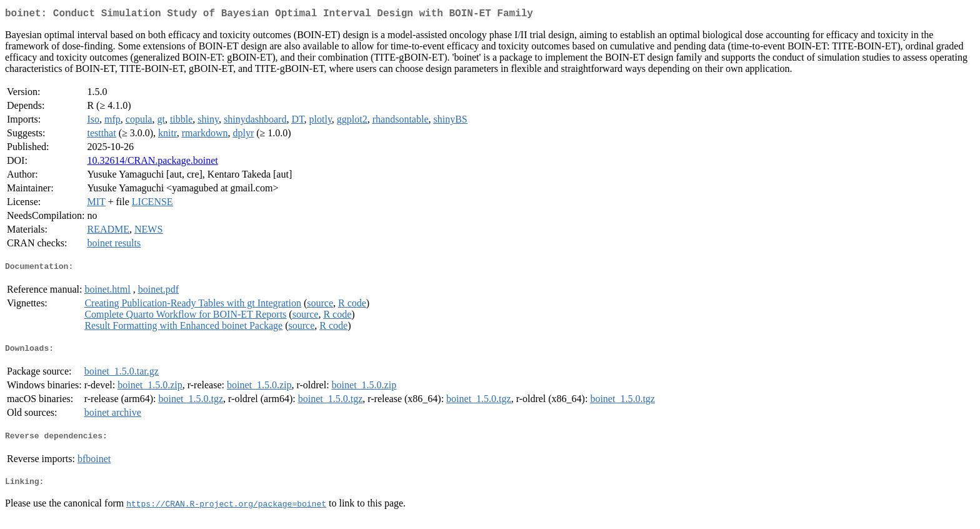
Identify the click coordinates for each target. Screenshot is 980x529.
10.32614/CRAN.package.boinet (152, 163)
